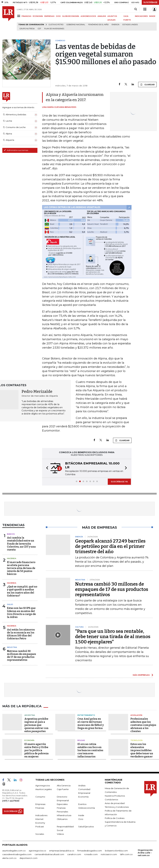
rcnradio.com (91, 854)
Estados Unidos (130, 25)
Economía (29, 740)
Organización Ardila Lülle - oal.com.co (145, 853)
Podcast (40, 827)
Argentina (30, 715)
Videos (60, 834)
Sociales (40, 834)
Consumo (40, 797)
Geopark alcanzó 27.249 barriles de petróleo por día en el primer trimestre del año (110, 546)
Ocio (81, 819)
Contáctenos (111, 799)
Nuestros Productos (115, 796)
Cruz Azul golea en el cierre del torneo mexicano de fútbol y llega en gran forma (91, 723)
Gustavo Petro (56, 25)
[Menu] (19, 16)
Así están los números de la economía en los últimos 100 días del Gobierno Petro (21, 634)
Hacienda (12, 558)
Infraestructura (64, 815)
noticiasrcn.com (109, 854)
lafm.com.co (126, 854)
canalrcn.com (74, 854)
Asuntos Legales (44, 789)
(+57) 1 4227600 (11, 801)
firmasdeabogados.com (90, 851)
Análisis (82, 786)
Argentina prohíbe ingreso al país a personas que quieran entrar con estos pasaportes (36, 725)
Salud (10, 604)
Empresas (40, 804)
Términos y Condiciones (117, 807)
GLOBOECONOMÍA (71, 16)
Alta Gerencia (64, 786)
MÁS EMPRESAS (141, 675)
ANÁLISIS (102, 16)
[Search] (136, 9)
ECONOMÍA (38, 16)
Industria (12, 647)
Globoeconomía (87, 808)
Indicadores (41, 815)
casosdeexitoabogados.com (17, 854)
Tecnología (136, 740)
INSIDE (152, 16)
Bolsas (81, 740)
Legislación (136, 715)
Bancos (11, 534)
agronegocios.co (37, 851)
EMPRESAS (49, 16)
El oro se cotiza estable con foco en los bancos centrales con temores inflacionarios (90, 750)
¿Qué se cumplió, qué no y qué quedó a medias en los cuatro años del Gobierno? (22, 591)
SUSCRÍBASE (150, 2)
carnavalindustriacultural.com (49, 854)
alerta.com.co (9, 858)
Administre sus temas (16, 150)
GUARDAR (147, 85)
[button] (46, 468)
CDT (39, 29)
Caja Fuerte (63, 789)
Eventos (82, 804)
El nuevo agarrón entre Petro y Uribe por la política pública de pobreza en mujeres (36, 750)
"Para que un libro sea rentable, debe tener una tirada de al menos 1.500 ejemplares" (113, 637)
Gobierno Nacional (76, 25)
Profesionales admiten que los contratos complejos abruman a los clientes (143, 725)
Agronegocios (43, 786)
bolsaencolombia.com (116, 851)
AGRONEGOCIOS (88, 16)
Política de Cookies (115, 818)
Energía (116, 25)
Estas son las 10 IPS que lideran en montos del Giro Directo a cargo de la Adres (21, 613)
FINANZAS (26, 16)
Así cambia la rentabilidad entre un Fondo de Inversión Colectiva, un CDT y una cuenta (21, 544)
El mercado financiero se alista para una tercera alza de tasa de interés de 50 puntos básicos (21, 568)
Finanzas (40, 808)
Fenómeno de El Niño (98, 25)
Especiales (62, 804)
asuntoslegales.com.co (14, 851)
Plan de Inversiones (54, 29)
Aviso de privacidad (115, 803)
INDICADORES (141, 16)
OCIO (58, 16)
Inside (81, 815)
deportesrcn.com (28, 858)
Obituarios (62, 819)
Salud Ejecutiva (86, 827)
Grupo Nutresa (27, 29)
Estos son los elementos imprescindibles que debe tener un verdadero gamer (142, 750)
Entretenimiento (86, 715)
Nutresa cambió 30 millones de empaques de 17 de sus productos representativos (22, 656)
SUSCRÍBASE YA (119, 482)
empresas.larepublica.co (62, 851)
